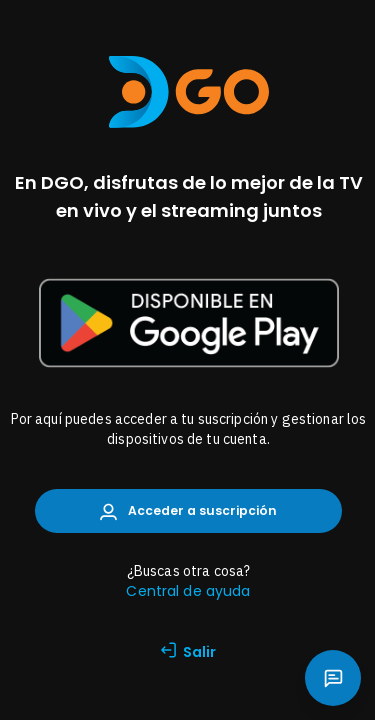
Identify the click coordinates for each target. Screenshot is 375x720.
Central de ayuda (188, 591)
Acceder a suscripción (188, 511)
